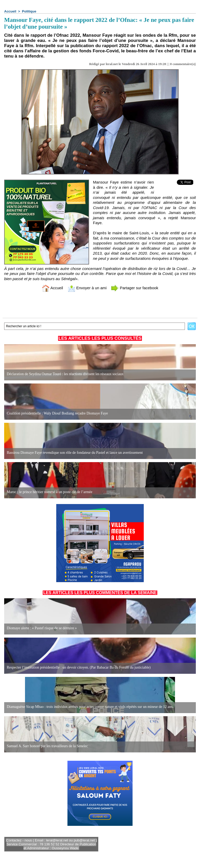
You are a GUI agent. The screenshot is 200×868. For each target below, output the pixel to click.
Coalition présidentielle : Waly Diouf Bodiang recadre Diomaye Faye (57, 413)
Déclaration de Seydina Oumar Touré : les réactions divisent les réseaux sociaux (65, 374)
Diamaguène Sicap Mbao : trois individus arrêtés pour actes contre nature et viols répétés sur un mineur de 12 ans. (90, 707)
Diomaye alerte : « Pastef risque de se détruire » (42, 628)
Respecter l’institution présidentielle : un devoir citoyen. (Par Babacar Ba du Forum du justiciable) (79, 667)
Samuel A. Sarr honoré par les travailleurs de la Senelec (47, 746)
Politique (29, 11)
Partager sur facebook (135, 288)
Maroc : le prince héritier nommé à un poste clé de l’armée (49, 492)
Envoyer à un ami (87, 288)
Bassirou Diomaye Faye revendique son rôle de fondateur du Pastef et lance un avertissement (75, 453)
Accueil (10, 11)
